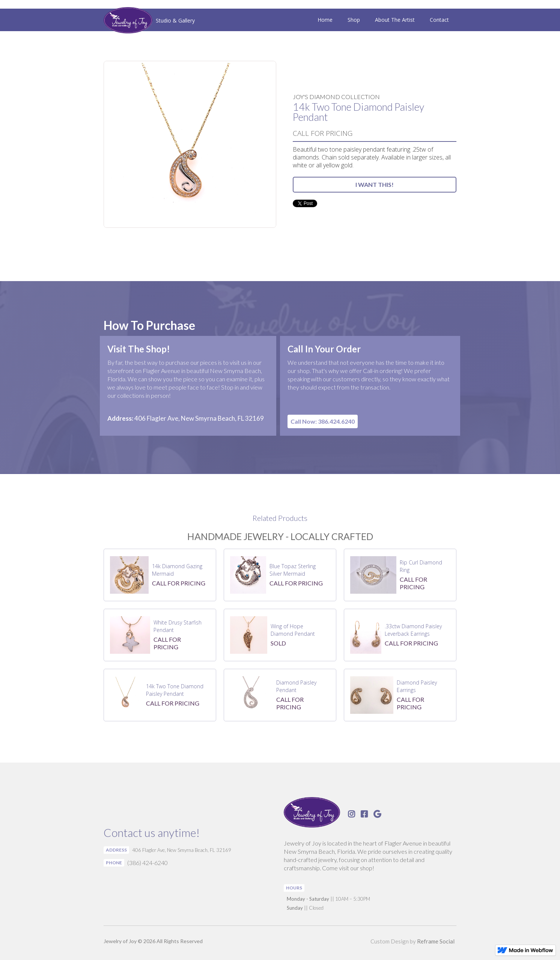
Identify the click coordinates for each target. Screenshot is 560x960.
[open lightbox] (190, 144)
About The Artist (395, 20)
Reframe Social (436, 941)
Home (325, 20)
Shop (354, 20)
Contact (439, 20)
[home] (149, 21)
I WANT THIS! (375, 184)
